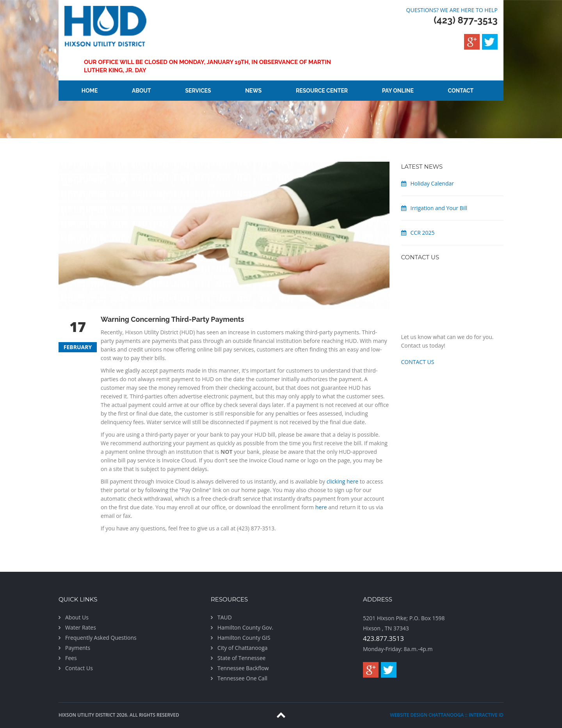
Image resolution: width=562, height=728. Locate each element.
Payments (78, 648)
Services (198, 91)
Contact (461, 91)
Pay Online (398, 91)
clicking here (342, 481)
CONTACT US (418, 362)
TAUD (225, 617)
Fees (71, 658)
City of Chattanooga (243, 648)
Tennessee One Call (242, 678)
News (253, 91)
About (141, 91)
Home (90, 91)
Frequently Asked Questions (101, 638)
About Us (77, 617)
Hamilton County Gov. (245, 627)
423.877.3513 (383, 638)
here (321, 507)
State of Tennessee (241, 658)
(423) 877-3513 (466, 20)
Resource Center (322, 91)
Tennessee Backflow (243, 668)
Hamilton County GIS (244, 638)
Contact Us (79, 668)
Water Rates (81, 627)
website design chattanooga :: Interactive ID (447, 715)
